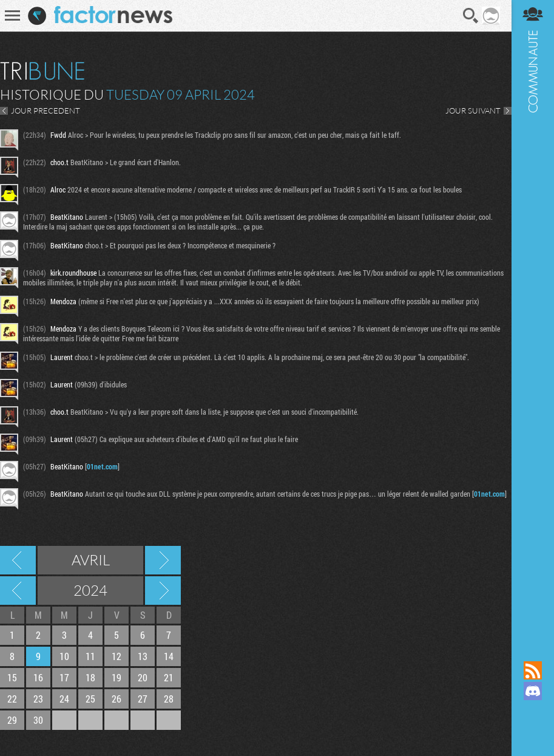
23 (38, 699)
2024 (90, 590)
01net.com (102, 466)
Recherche (470, 16)
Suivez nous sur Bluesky (533, 732)
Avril (91, 560)
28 (169, 699)
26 (117, 699)
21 (169, 677)
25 (90, 699)
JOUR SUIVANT (473, 111)
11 (90, 656)
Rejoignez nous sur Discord (533, 691)
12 (117, 656)
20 (143, 677)
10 (64, 656)
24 (64, 699)
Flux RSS (533, 670)
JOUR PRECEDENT (46, 111)
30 (38, 720)
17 (64, 677)
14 (169, 656)
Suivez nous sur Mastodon (533, 712)
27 (143, 699)
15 (12, 677)
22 (12, 699)
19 (117, 677)
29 (12, 720)
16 (38, 677)
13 (143, 656)
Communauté (533, 319)
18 (90, 677)
